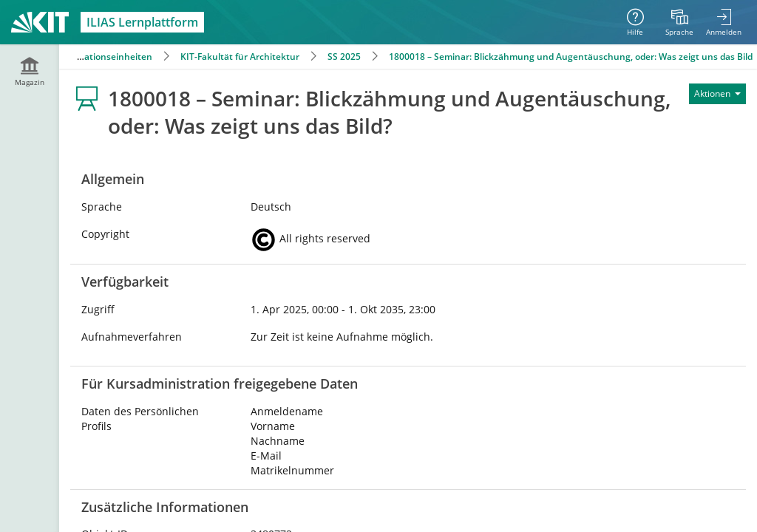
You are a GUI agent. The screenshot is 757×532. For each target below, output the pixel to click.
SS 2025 (344, 57)
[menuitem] (679, 22)
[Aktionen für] (717, 94)
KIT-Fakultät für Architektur (240, 57)
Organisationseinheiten (102, 57)
